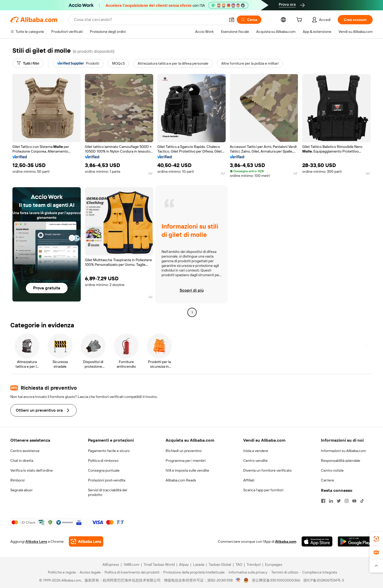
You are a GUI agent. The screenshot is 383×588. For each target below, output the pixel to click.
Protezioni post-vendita (107, 480)
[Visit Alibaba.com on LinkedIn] (331, 501)
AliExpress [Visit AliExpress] (111, 564)
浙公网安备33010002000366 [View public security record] (276, 580)
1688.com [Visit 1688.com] (131, 564)
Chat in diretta (22, 461)
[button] (232, 20)
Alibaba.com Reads (181, 480)
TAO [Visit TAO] (239, 564)
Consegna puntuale (104, 470)
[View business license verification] (238, 580)
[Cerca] (249, 20)
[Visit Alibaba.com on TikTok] (362, 501)
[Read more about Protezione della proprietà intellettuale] (193, 572)
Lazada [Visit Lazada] (199, 564)
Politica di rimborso (103, 461)
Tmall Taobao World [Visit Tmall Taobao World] (159, 564)
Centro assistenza (25, 451)
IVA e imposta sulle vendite (187, 470)
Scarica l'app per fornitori (263, 490)
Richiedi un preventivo (184, 451)
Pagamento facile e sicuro (109, 451)
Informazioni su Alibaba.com (343, 451)
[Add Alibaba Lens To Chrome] (86, 541)
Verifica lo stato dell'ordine (32, 470)
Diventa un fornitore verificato (267, 470)
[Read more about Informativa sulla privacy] (247, 572)
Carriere (327, 480)
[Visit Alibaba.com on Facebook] (323, 501)
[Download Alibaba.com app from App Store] (317, 541)
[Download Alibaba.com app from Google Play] (355, 541)
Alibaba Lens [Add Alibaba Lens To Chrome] (36, 541)
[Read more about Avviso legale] (89, 572)
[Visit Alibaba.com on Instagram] (347, 501)
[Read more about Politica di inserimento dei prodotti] (131, 572)
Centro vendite (255, 461)
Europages (274, 564)
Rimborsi (17, 480)
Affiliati (249, 480)
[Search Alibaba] (149, 20)
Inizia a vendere (256, 451)
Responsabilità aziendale (341, 461)
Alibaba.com (286, 541)
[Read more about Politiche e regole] (61, 572)
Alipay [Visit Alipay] (184, 564)
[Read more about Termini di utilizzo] (284, 572)
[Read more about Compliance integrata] (318, 572)
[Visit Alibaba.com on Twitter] (339, 501)
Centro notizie (332, 470)
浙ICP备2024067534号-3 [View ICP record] (324, 580)
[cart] (300, 20)
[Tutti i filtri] (28, 63)
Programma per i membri (186, 461)
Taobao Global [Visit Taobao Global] (220, 564)
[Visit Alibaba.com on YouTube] (354, 501)
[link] (376, 539)
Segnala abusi (21, 490)
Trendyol (254, 564)
